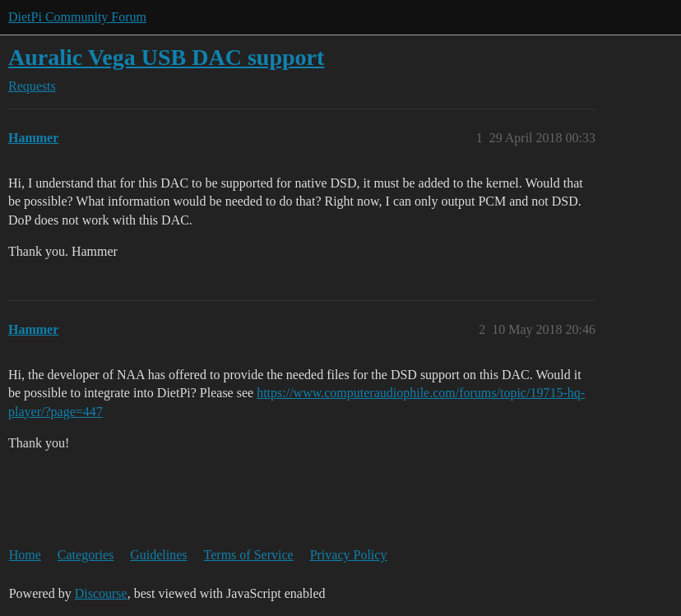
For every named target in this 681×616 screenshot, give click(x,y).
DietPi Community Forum (77, 17)
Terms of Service (249, 555)
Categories (86, 555)
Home (25, 555)
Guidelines (158, 555)
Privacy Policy (349, 555)
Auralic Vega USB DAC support (166, 57)
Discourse (101, 593)
